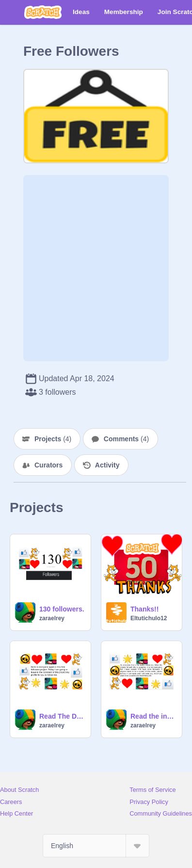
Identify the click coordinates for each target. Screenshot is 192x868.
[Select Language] (96, 846)
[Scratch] (43, 12)
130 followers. (62, 609)
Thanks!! (144, 609)
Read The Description (62, 716)
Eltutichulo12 (149, 618)
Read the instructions (153, 716)
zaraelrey (52, 618)
